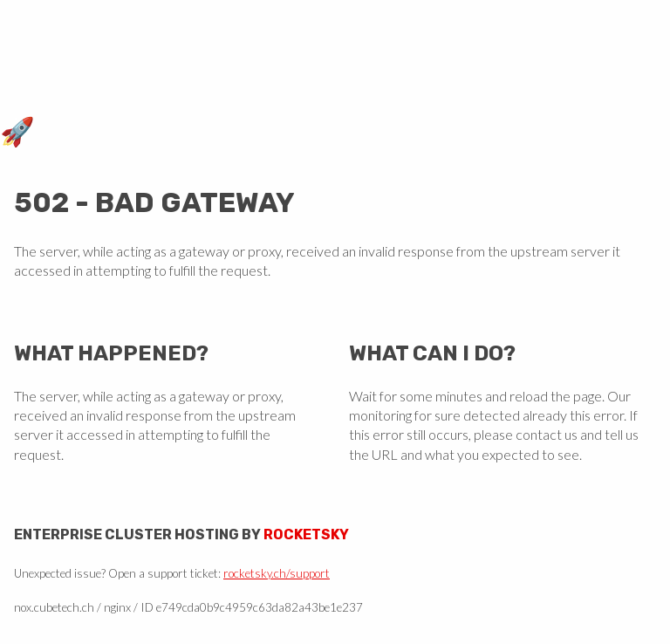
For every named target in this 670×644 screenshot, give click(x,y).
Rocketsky (306, 534)
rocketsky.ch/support (277, 573)
